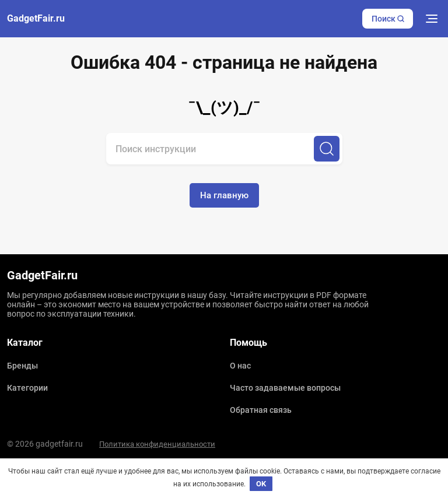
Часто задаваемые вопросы (285, 388)
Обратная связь (261, 410)
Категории (27, 388)
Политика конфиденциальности (157, 444)
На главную (224, 195)
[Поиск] (327, 149)
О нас (240, 366)
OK (261, 484)
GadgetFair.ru (36, 19)
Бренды (22, 366)
